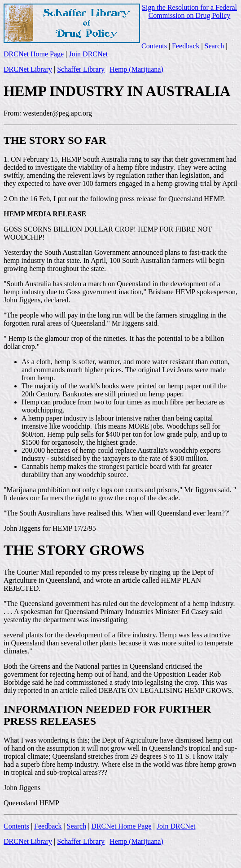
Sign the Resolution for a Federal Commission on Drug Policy (189, 11)
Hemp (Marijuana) (136, 69)
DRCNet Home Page (34, 54)
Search (215, 46)
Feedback (186, 46)
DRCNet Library (28, 69)
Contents (154, 46)
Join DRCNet (88, 54)
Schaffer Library (81, 69)
